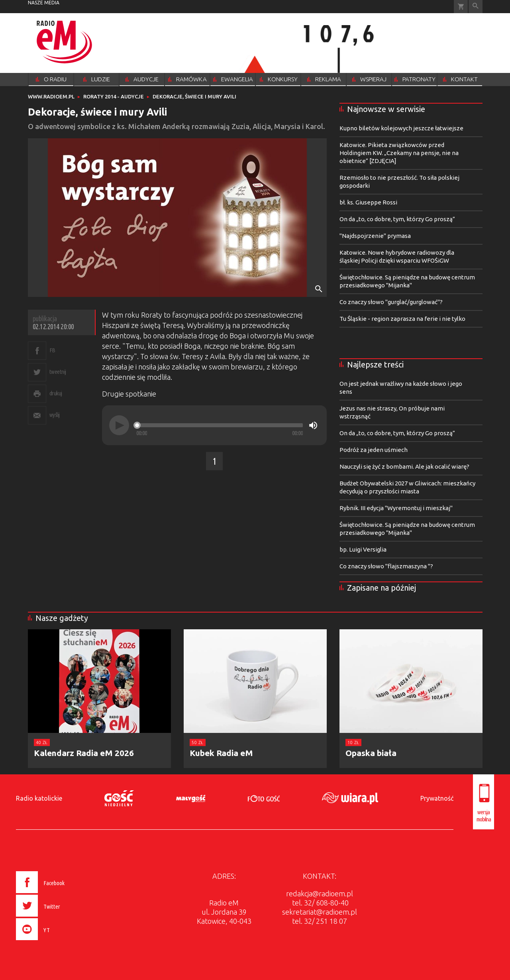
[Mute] (313, 425)
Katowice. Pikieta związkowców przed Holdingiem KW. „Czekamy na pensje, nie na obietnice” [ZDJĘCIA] (399, 153)
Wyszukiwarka (476, 7)
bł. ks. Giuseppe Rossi (368, 202)
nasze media (44, 3)
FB (52, 350)
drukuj (56, 393)
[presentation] (57, 941)
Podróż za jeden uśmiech (374, 450)
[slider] (220, 425)
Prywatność (437, 798)
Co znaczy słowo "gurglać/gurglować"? (391, 302)
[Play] (119, 425)
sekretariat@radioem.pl (320, 912)
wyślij (55, 415)
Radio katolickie (39, 798)
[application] (214, 425)
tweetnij (58, 372)
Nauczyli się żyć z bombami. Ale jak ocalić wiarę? (404, 466)
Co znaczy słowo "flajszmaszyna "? (386, 566)
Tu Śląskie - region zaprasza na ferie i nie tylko (402, 319)
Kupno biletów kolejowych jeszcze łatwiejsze (401, 128)
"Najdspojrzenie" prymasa (375, 236)
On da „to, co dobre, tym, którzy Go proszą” (397, 219)
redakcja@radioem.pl (320, 894)
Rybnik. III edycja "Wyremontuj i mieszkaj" (396, 508)
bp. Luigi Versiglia (363, 549)
